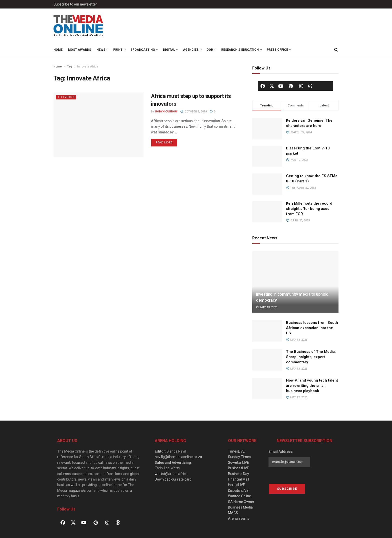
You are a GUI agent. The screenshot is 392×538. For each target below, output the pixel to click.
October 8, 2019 (193, 112)
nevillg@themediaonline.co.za (178, 457)
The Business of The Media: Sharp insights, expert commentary (311, 357)
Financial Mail (238, 479)
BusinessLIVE (238, 468)
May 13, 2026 (267, 307)
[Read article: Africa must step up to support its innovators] (98, 125)
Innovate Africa (88, 66)
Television (66, 97)
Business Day (238, 474)
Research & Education (240, 50)
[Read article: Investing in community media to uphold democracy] (295, 282)
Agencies (191, 50)
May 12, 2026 (297, 397)
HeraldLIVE (236, 485)
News (101, 50)
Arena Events (239, 519)
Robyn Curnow (166, 112)
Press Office (277, 50)
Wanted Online (239, 496)
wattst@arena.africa (171, 474)
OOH (210, 50)
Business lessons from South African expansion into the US (312, 328)
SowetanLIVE (238, 463)
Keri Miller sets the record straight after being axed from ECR (309, 209)
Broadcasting (143, 50)
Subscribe (287, 489)
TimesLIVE (236, 451)
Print (118, 50)
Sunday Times (239, 457)
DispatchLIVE (238, 491)
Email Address (281, 452)
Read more (166, 141)
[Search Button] (336, 50)
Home (58, 50)
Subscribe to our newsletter (75, 4)
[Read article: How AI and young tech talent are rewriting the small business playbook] (267, 389)
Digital (169, 50)
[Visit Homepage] (78, 26)
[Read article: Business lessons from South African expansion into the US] (267, 331)
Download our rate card (173, 479)
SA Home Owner (241, 502)
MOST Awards (79, 50)
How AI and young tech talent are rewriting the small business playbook (312, 386)
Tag (69, 66)
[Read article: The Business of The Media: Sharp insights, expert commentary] (267, 360)
